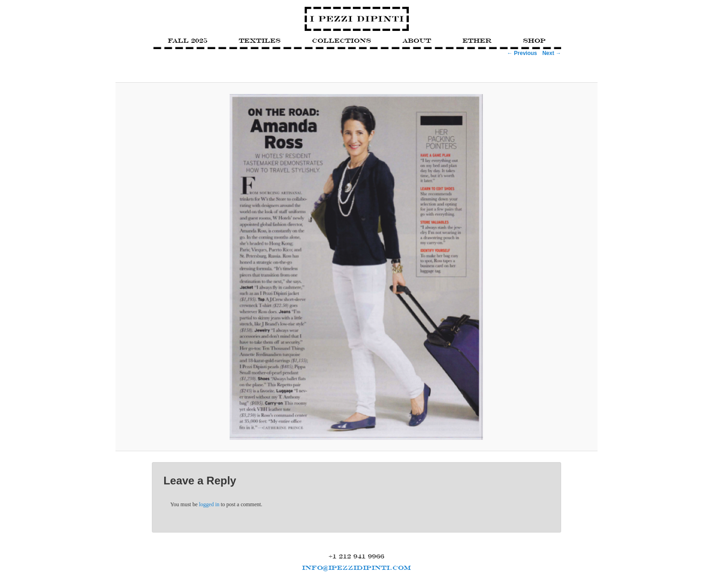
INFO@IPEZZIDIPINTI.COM (356, 568)
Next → (552, 53)
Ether (477, 40)
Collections (341, 40)
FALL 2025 (188, 40)
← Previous (522, 53)
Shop (534, 40)
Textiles (260, 40)
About (417, 40)
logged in (209, 504)
